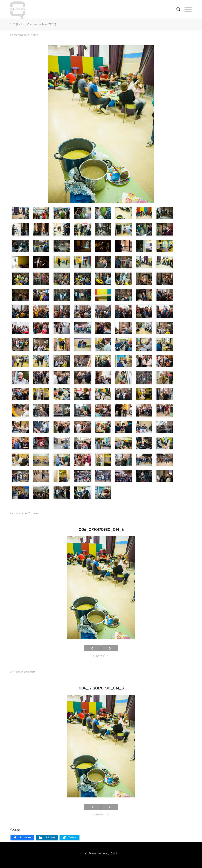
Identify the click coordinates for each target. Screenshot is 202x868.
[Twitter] (69, 838)
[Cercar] (176, 9)
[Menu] (186, 9)
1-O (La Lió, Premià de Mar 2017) (33, 24)
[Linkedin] (47, 838)
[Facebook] (22, 838)
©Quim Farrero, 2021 (101, 853)
